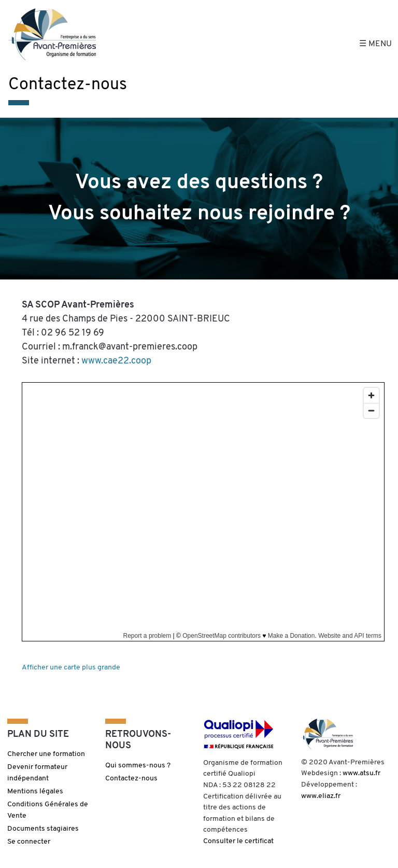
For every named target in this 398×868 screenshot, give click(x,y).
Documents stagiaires (43, 829)
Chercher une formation (46, 754)
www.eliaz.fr (321, 796)
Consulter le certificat (238, 841)
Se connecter (29, 842)
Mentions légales (35, 792)
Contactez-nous (131, 779)
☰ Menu (375, 44)
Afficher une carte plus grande (71, 668)
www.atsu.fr (361, 773)
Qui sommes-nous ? (138, 766)
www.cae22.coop (116, 361)
